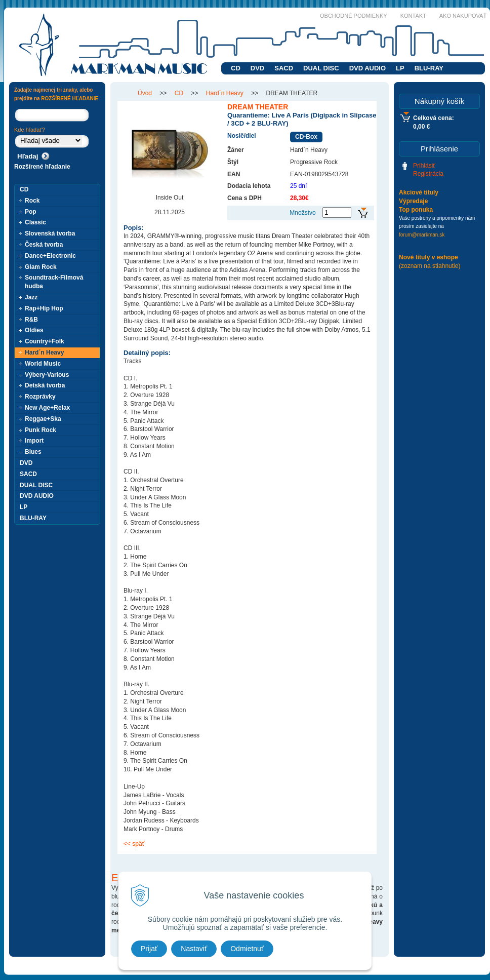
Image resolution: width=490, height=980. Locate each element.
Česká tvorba (44, 245)
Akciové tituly (419, 192)
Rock (32, 201)
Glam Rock (41, 267)
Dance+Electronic (50, 256)
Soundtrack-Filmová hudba (54, 282)
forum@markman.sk (422, 235)
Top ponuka (416, 210)
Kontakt (413, 16)
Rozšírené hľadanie (42, 167)
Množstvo (302, 213)
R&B (31, 320)
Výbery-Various (47, 375)
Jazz (31, 297)
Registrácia (428, 174)
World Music (43, 364)
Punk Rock (40, 430)
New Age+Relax (47, 408)
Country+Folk (45, 341)
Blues (33, 452)
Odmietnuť (247, 949)
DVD (257, 68)
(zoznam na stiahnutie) (430, 266)
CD (236, 68)
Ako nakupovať (463, 16)
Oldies (34, 330)
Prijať (149, 949)
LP (400, 68)
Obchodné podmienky (354, 16)
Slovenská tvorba (50, 233)
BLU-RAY (429, 68)
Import (34, 441)
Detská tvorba (45, 385)
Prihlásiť (424, 166)
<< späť (134, 844)
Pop (31, 212)
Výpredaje (413, 201)
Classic (35, 222)
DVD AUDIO (367, 68)
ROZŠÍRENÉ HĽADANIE (70, 99)
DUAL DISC (321, 68)
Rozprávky (40, 397)
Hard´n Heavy (44, 352)
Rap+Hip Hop (44, 308)
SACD (284, 68)
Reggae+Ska (43, 419)
